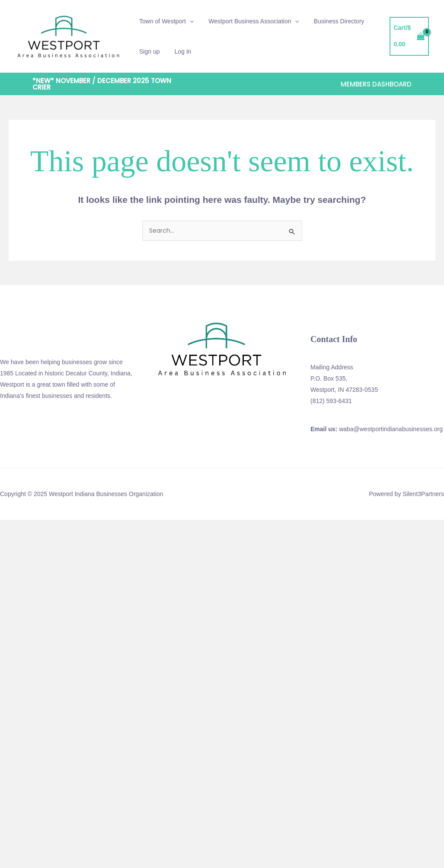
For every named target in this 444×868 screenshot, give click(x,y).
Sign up (148, 51)
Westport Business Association (250, 21)
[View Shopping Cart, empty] (408, 37)
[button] (110, 84)
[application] (188, 21)
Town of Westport (165, 21)
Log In (179, 51)
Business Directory (333, 21)
